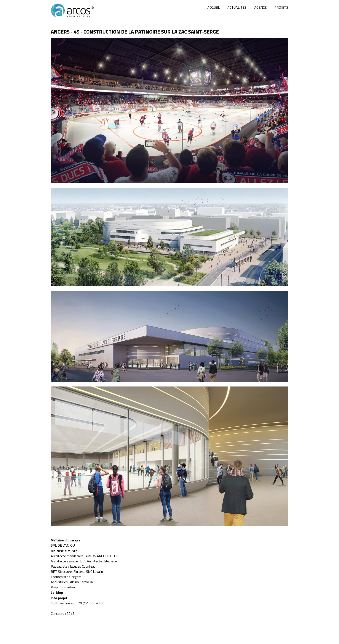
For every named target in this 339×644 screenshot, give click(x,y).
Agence (260, 7)
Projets (281, 7)
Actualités (237, 7)
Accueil (213, 7)
